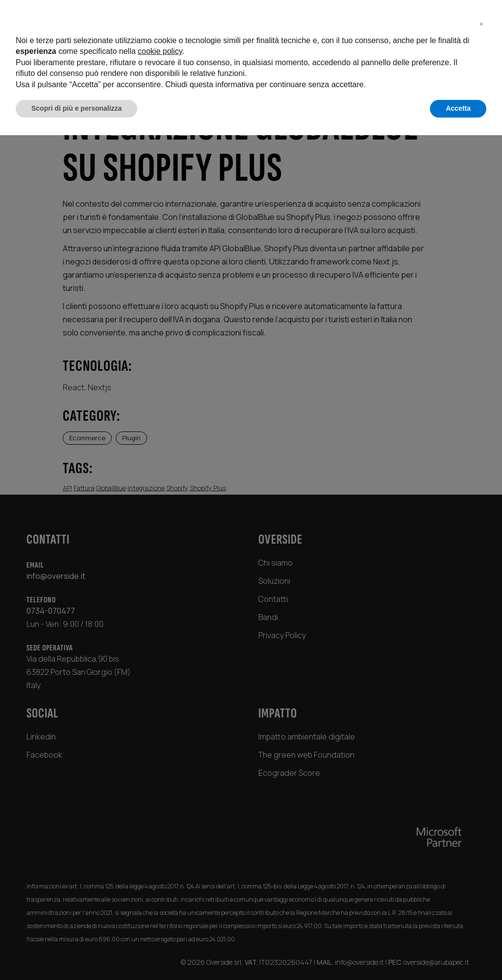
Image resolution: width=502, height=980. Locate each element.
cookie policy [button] (160, 896)
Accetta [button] (458, 953)
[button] (481, 868)
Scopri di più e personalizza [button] (76, 953)
